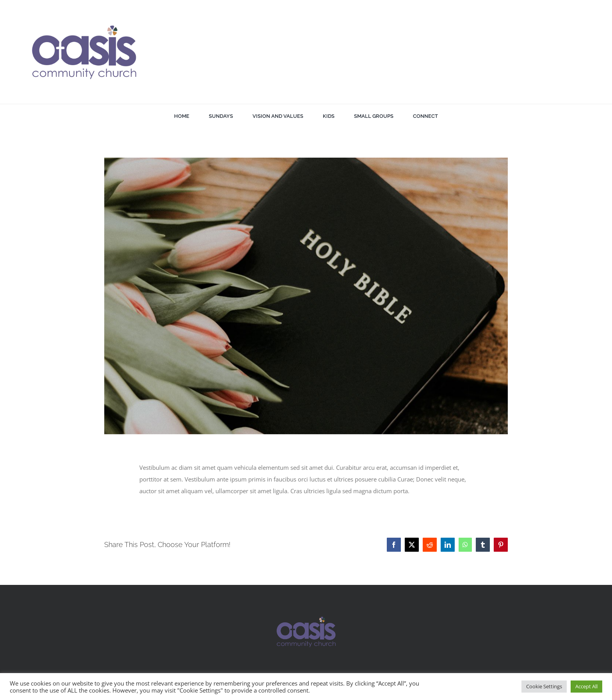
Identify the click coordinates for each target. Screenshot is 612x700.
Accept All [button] (586, 686)
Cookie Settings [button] (544, 686)
